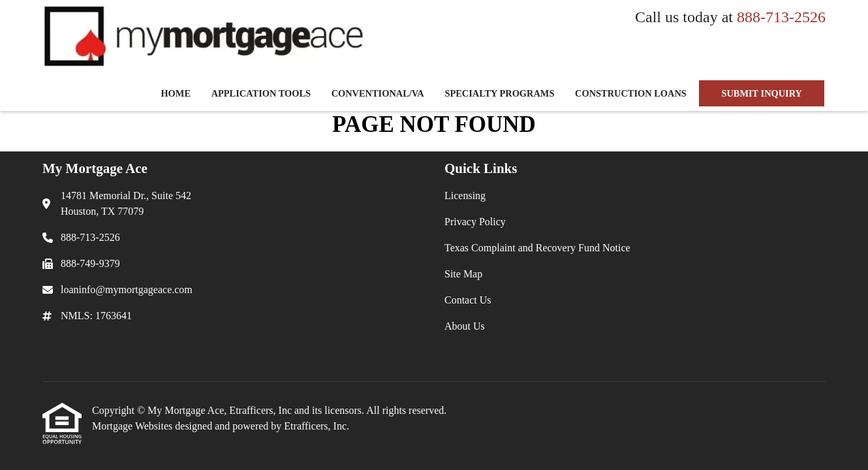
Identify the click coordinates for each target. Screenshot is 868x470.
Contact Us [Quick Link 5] (468, 300)
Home (176, 93)
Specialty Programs (499, 93)
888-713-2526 (781, 17)
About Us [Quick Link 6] (465, 326)
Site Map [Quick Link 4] (463, 274)
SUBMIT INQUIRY (762, 93)
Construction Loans (631, 93)
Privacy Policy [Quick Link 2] (475, 222)
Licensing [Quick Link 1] (465, 196)
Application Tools (261, 93)
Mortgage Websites (133, 426)
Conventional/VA (378, 93)
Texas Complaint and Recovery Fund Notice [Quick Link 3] (537, 248)
